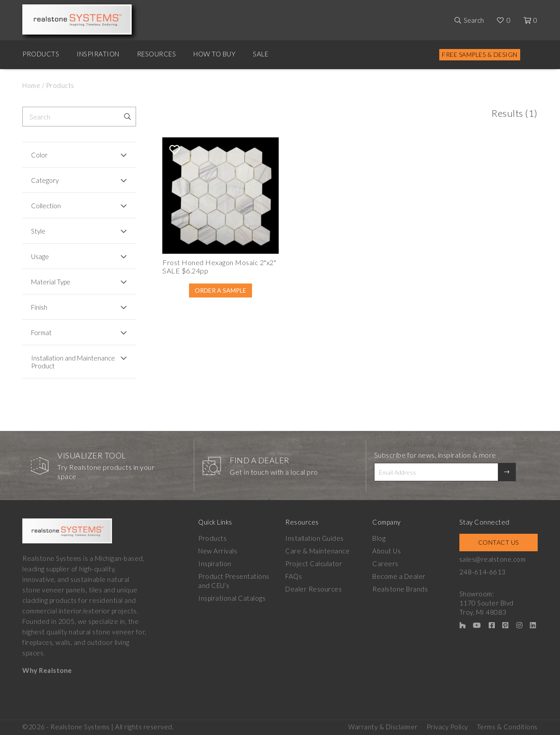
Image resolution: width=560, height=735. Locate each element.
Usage (40, 256)
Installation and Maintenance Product (73, 362)
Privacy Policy (447, 727)
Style (38, 231)
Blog (379, 538)
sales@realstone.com (493, 559)
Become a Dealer (399, 576)
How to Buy (214, 54)
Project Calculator (314, 563)
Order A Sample (220, 290)
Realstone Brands (400, 589)
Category (45, 180)
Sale (261, 54)
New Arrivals (218, 551)
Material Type (51, 282)
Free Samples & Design (480, 54)
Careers (385, 563)
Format (41, 332)
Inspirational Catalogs (232, 598)
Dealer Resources (313, 589)
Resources (157, 54)
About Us (387, 551)
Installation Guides (315, 538)
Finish (39, 307)
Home (31, 85)
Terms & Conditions (507, 727)
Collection (46, 206)
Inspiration (98, 54)
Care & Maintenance (317, 551)
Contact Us (499, 542)
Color (39, 155)
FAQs (294, 576)
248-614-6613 (483, 572)
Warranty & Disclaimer (383, 727)
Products (41, 54)
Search (474, 20)
